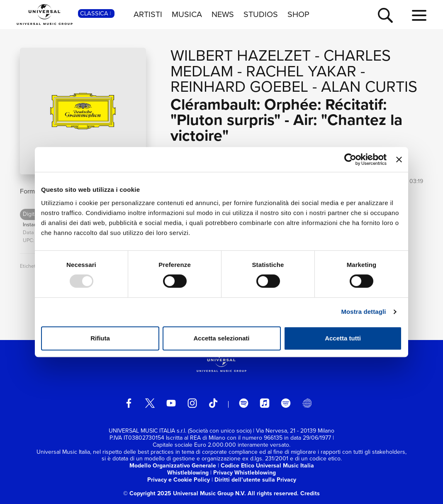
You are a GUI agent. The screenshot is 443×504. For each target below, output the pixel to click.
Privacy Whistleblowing (245, 473)
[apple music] (265, 403)
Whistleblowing (188, 473)
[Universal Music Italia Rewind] (307, 403)
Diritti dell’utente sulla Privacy (255, 480)
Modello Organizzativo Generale (173, 466)
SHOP (298, 14)
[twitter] (150, 403)
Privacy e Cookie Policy (179, 480)
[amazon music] (286, 403)
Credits (310, 493)
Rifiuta (100, 338)
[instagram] (192, 403)
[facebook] (129, 403)
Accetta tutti (343, 338)
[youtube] (171, 403)
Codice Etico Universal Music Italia (267, 466)
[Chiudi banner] (399, 159)
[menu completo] (419, 16)
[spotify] (244, 403)
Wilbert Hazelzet (241, 55)
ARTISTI (148, 14)
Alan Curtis (369, 87)
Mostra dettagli (363, 312)
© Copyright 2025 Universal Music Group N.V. (185, 493)
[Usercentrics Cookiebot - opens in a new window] (350, 159)
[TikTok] (213, 403)
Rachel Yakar (301, 71)
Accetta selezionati (221, 338)
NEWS (223, 14)
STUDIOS (261, 14)
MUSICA (187, 14)
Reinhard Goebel (239, 87)
